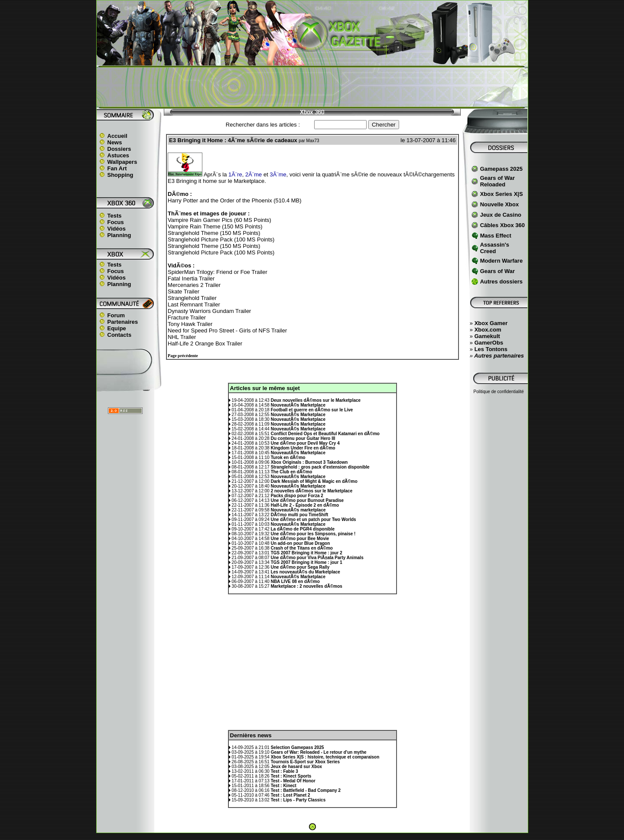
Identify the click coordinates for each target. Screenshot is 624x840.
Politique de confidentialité (499, 392)
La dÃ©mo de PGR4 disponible (303, 529)
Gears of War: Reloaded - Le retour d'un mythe (319, 752)
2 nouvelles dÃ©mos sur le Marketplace (312, 491)
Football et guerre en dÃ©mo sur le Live (312, 410)
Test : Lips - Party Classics (298, 800)
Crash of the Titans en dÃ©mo (302, 548)
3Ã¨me (278, 174)
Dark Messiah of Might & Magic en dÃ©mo (314, 481)
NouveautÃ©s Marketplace (298, 405)
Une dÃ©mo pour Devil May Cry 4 (305, 443)
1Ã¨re (235, 174)
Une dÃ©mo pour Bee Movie (300, 539)
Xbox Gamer (491, 323)
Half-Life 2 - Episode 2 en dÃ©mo (305, 505)
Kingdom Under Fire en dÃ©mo (303, 448)
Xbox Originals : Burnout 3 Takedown (309, 462)
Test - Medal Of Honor (293, 781)
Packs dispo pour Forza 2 (297, 496)
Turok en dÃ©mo (288, 457)
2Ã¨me (253, 174)
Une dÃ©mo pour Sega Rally (300, 567)
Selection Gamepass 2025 (297, 747)
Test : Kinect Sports (291, 776)
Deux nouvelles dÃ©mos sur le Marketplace (316, 400)
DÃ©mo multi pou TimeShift (300, 515)
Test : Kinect (284, 786)
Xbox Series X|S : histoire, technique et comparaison (325, 757)
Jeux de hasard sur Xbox (296, 767)
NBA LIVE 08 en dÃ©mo (295, 581)
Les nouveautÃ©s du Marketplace (305, 572)
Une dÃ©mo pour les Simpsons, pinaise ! (313, 534)
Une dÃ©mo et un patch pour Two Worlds (314, 519)
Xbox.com (488, 330)
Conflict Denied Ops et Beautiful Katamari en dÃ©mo (325, 434)
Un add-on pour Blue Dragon (301, 543)
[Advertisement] (312, 87)
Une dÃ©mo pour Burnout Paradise (307, 500)
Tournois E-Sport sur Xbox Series (305, 762)
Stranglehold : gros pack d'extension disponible (320, 467)
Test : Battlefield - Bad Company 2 (306, 790)
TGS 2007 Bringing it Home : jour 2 (307, 553)
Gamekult (487, 336)
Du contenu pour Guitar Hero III (303, 438)
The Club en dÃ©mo (292, 472)
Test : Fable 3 (284, 771)
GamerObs (489, 343)
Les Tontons (491, 349)
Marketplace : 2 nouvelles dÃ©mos (307, 586)
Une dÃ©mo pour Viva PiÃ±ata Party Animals (317, 558)
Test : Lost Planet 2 (291, 795)
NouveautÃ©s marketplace (298, 510)
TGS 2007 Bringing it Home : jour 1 (307, 562)
